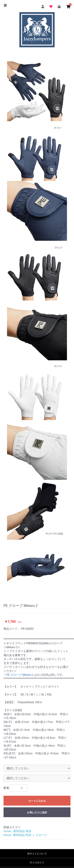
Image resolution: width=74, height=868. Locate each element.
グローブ (41, 835)
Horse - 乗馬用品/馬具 (17, 831)
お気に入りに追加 (37, 812)
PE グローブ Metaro (19, 675)
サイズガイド (37, 863)
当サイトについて (37, 854)
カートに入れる (37, 801)
